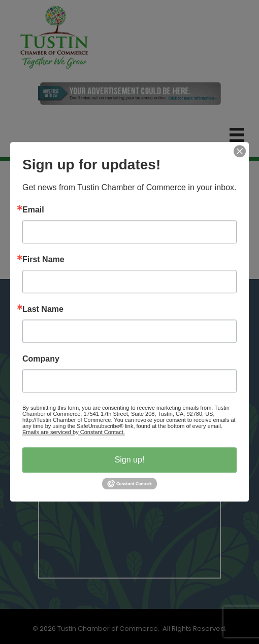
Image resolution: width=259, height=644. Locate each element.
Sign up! (130, 460)
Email (33, 210)
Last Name (43, 309)
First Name (43, 260)
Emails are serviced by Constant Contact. (74, 432)
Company (41, 359)
